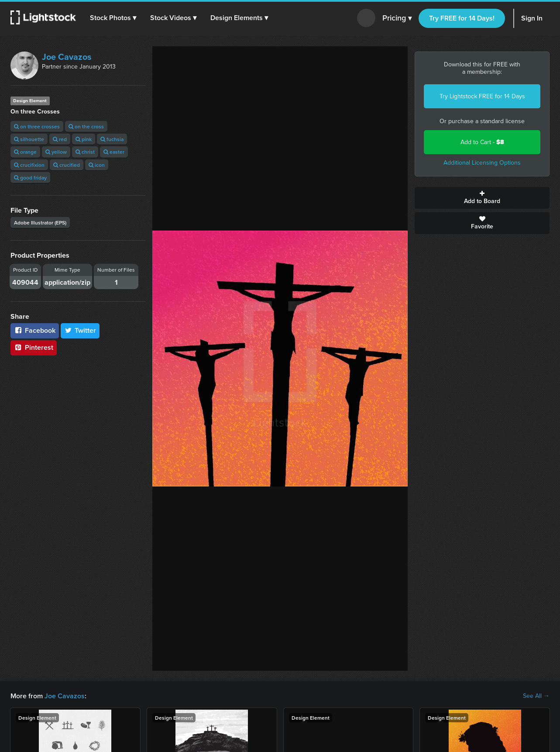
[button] (113, 18)
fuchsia (112, 139)
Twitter (80, 330)
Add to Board (482, 198)
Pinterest (34, 347)
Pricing (397, 18)
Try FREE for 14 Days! (462, 18)
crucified (67, 165)
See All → (536, 696)
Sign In (532, 18)
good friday (30, 178)
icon (97, 165)
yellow (56, 152)
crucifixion (29, 165)
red (60, 139)
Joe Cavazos (67, 57)
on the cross (86, 126)
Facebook (35, 330)
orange (25, 152)
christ (85, 152)
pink (84, 139)
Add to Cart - (482, 142)
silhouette (29, 139)
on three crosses (37, 126)
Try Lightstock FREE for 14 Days (482, 96)
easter (114, 152)
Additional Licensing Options (482, 163)
